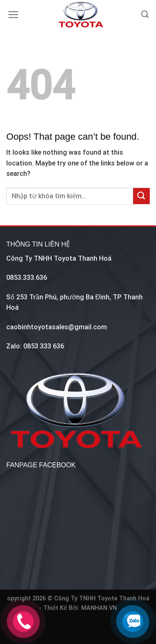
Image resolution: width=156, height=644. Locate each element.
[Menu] (14, 15)
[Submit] (141, 196)
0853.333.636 (27, 278)
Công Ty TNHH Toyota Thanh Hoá (59, 258)
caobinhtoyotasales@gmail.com (57, 327)
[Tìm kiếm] (145, 15)
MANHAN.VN (99, 608)
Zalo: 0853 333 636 (35, 346)
